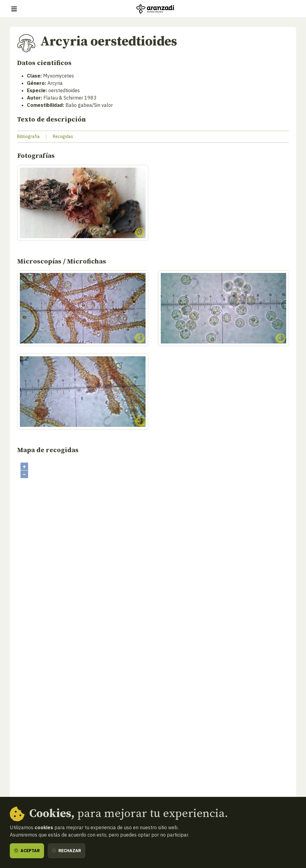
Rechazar (66, 851)
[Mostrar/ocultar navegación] (14, 9)
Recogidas (63, 136)
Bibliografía (28, 136)
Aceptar (27, 851)
